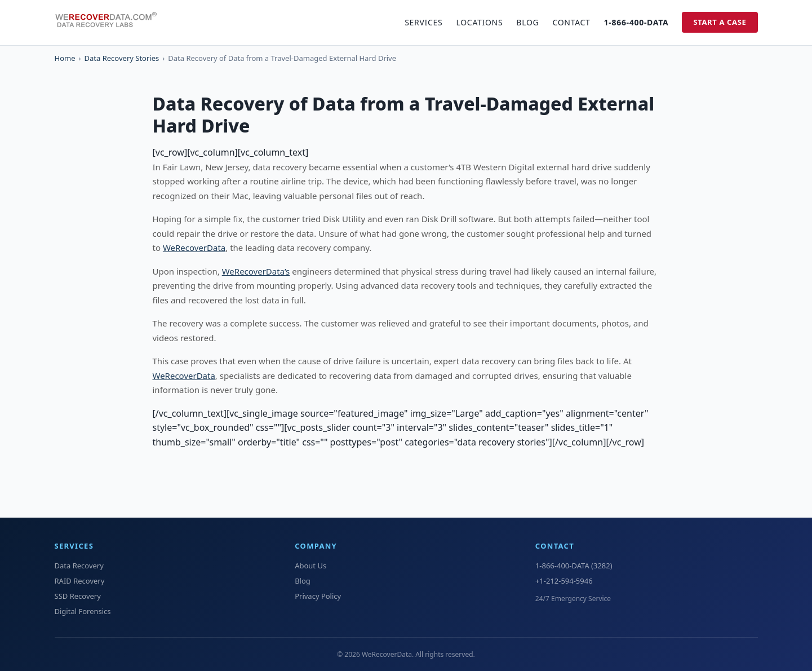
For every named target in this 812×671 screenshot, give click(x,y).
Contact (571, 22)
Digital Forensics (83, 611)
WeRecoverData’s (256, 271)
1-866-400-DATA (636, 22)
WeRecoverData (194, 248)
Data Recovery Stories (122, 58)
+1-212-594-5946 (564, 581)
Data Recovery (79, 566)
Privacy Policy (318, 596)
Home (65, 58)
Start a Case (720, 22)
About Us (310, 566)
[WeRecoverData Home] (111, 23)
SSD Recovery (78, 596)
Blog (527, 22)
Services (423, 22)
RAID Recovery (80, 581)
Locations (479, 22)
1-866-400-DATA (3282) (574, 566)
